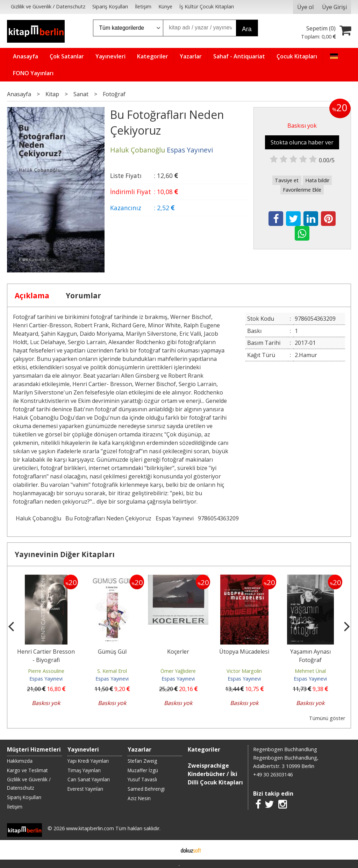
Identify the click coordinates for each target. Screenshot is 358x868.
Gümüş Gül (112, 652)
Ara (247, 29)
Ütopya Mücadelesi (244, 652)
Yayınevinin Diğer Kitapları (65, 554)
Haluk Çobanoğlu (38, 518)
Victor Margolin (244, 671)
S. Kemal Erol (112, 671)
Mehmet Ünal (310, 671)
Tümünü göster (327, 718)
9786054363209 (218, 518)
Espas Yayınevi (175, 518)
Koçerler (178, 652)
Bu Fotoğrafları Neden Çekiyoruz (108, 518)
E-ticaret (168, 850)
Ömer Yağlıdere (178, 671)
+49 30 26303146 (273, 774)
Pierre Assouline (46, 671)
